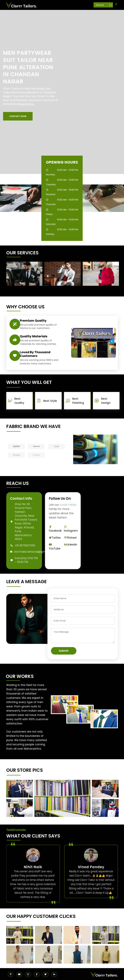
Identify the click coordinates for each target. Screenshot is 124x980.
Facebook (55, 529)
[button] (18, 116)
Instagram (71, 529)
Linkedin (70, 545)
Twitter (55, 538)
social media (68, 505)
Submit (64, 651)
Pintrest (70, 538)
